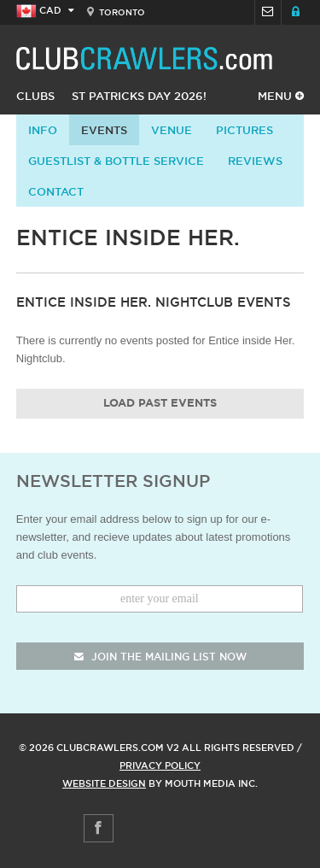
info (43, 130)
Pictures (244, 130)
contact (56, 191)
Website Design (104, 783)
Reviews (255, 161)
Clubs (35, 96)
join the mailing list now (160, 657)
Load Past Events (160, 404)
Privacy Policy (160, 765)
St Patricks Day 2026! (139, 96)
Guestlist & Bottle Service (116, 161)
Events (104, 130)
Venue (172, 130)
